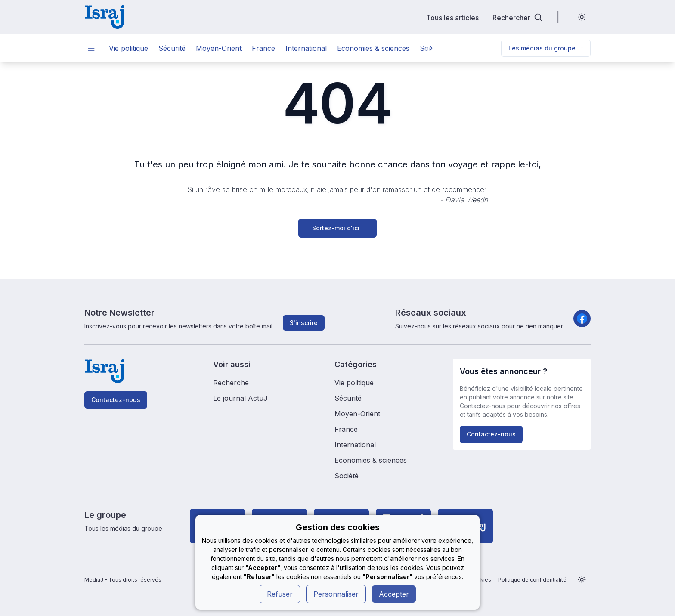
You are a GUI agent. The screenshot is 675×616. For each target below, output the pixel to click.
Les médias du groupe (546, 48)
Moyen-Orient (219, 48)
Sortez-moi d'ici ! (337, 228)
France (263, 48)
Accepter (394, 594)
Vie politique (128, 48)
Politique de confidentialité (532, 580)
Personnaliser (336, 594)
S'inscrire (304, 323)
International (306, 48)
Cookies (480, 580)
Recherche (231, 383)
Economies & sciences (373, 48)
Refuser (280, 594)
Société (347, 476)
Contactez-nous (116, 400)
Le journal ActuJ (240, 398)
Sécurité (172, 48)
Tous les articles (452, 17)
